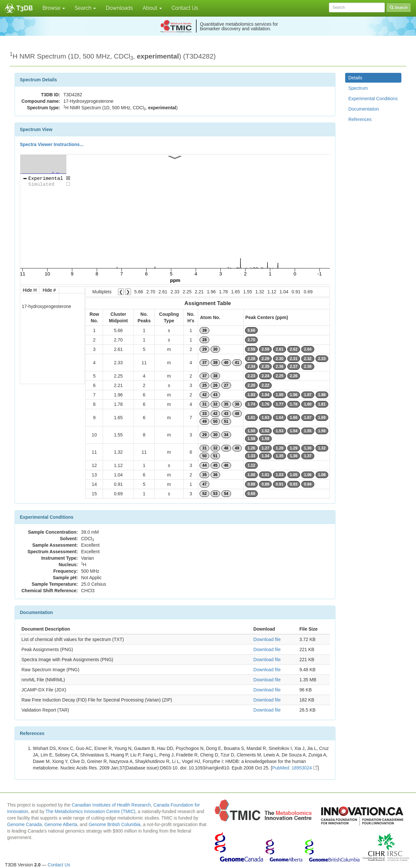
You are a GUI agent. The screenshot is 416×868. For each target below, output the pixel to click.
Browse (54, 8)
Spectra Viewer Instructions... (52, 144)
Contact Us (185, 8)
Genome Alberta (61, 824)
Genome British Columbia (115, 824)
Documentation (364, 109)
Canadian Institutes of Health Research (111, 805)
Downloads (119, 8)
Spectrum (358, 88)
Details (355, 78)
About (152, 8)
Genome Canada (25, 824)
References (360, 119)
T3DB (25, 8)
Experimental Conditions (373, 99)
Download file (267, 639)
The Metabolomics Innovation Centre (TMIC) (90, 811)
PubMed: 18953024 (295, 768)
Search (85, 8)
